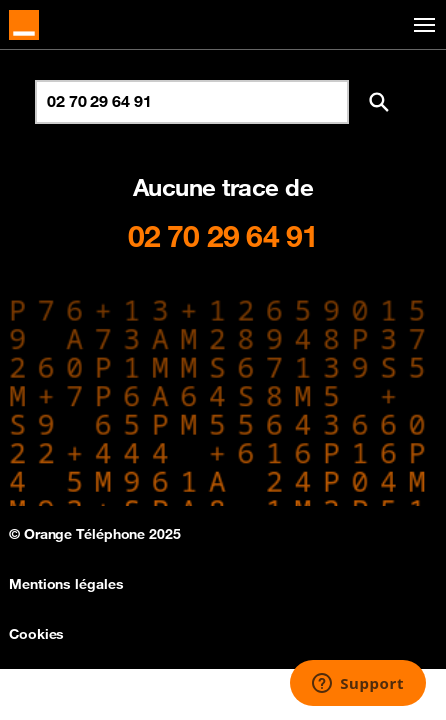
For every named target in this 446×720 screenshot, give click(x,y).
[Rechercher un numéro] (192, 102)
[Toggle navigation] (421, 25)
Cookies (36, 634)
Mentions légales (66, 584)
